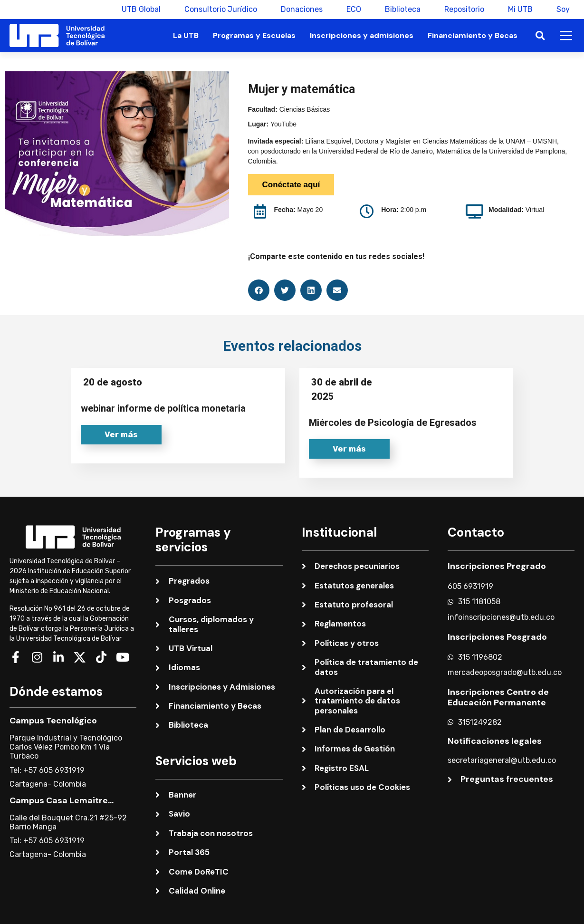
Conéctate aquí (291, 185)
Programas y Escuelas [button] (254, 35)
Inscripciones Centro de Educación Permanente (498, 697)
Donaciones (302, 9)
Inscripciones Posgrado (497, 637)
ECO (354, 9)
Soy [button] (563, 9)
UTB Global (141, 9)
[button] (540, 36)
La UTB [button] (186, 35)
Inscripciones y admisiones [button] (362, 35)
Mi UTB (520, 9)
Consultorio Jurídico (221, 9)
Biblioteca (403, 9)
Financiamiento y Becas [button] (473, 35)
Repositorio (464, 9)
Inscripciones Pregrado (497, 566)
